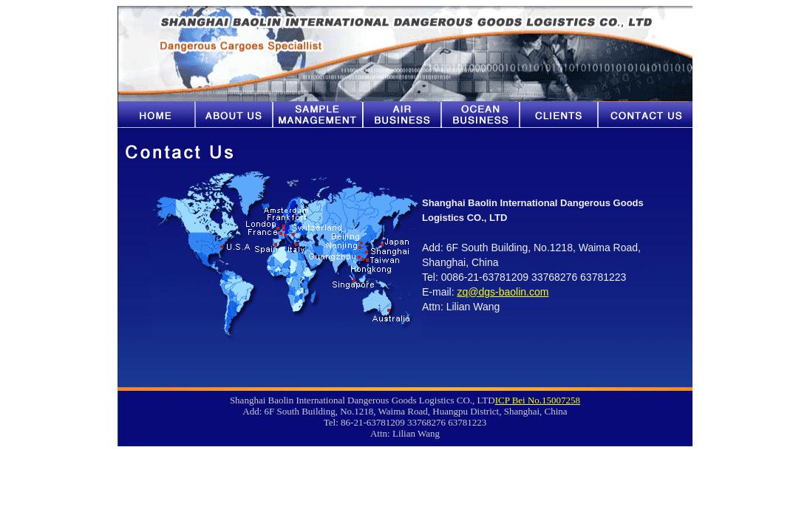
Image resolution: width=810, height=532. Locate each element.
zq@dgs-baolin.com (503, 292)
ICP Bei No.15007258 (538, 400)
